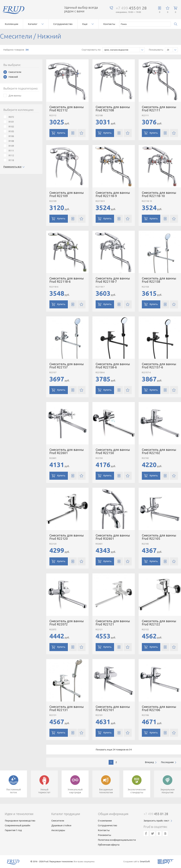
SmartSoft (145, 861)
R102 (11, 127)
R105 (11, 131)
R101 (11, 122)
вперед (149, 762)
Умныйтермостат (44, 791)
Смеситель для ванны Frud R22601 (67, 451)
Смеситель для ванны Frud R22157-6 (159, 366)
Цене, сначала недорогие (124, 50)
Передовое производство (20, 821)
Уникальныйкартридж (75, 791)
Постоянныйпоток (13, 791)
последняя (167, 762)
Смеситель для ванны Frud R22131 (67, 708)
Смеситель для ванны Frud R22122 (159, 623)
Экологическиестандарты (137, 791)
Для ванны (15, 96)
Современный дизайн (17, 825)
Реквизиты (104, 835)
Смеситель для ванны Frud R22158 (159, 280)
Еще (85, 24)
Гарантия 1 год (13, 830)
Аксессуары (58, 830)
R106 (11, 136)
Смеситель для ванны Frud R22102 (159, 451)
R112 (11, 155)
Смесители (15, 72)
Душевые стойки (61, 825)
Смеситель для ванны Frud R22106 (159, 708)
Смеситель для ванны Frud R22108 (113, 109)
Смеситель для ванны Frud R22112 (67, 109)
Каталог (33, 24)
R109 (11, 146)
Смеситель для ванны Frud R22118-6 (67, 280)
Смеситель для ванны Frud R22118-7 (113, 280)
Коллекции (11, 24)
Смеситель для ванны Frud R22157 (67, 366)
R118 (11, 160)
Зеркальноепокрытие (168, 791)
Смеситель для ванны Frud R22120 (67, 537)
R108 (11, 141)
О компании (105, 821)
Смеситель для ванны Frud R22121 (113, 623)
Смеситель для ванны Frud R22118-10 (159, 194)
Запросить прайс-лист (156, 821)
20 (172, 50)
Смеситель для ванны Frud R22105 (159, 537)
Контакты (109, 24)
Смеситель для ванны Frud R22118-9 (113, 194)
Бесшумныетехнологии (106, 791)
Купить (61, 133)
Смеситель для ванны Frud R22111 (159, 109)
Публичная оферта (109, 845)
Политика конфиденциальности (117, 840)
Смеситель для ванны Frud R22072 (67, 623)
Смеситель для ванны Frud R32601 (113, 537)
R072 (11, 117)
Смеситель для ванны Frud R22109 (67, 194)
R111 (11, 151)
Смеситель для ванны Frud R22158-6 (113, 366)
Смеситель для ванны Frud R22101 (113, 708)
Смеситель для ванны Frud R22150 (113, 451)
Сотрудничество (63, 24)
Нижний (13, 77)
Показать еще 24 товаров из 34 (114, 750)
